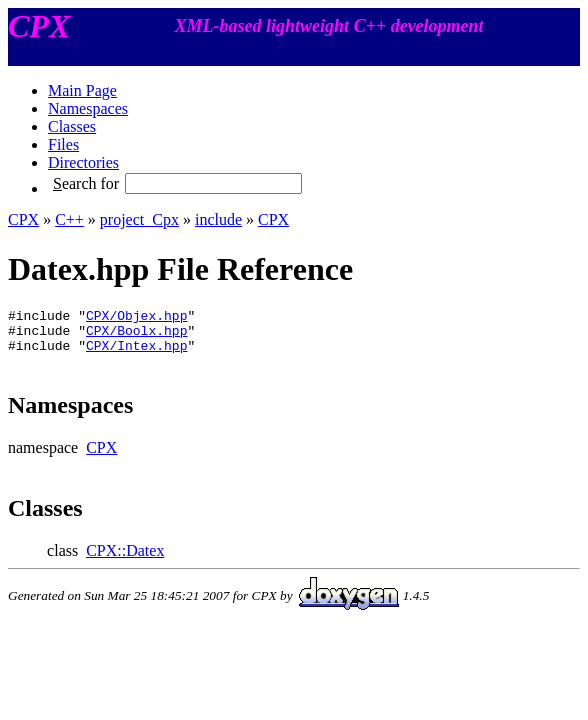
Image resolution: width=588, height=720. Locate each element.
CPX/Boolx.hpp (136, 336)
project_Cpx (139, 219)
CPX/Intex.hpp (136, 354)
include (218, 219)
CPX (23, 219)
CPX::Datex (125, 559)
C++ (69, 219)
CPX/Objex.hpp (136, 318)
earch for (86, 183)
